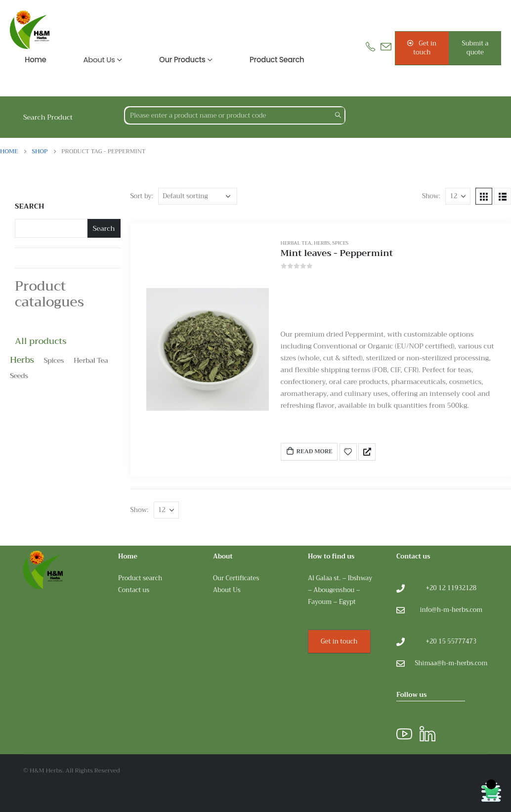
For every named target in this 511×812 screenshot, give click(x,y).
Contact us (134, 590)
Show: (431, 196)
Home (36, 60)
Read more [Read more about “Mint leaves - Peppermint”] (309, 451)
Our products (182, 60)
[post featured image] (208, 349)
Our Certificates (236, 578)
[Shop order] (198, 196)
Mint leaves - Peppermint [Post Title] (337, 253)
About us (99, 60)
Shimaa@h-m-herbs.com (451, 663)
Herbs (322, 243)
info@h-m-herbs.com (451, 610)
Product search (277, 60)
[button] (422, 48)
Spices (340, 243)
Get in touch (339, 641)
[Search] (338, 115)
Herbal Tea (296, 243)
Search (30, 207)
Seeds (19, 376)
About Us (227, 590)
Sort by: (142, 196)
